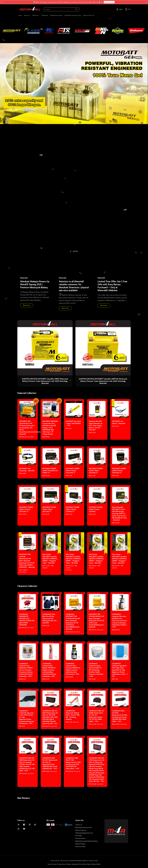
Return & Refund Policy (94, 864)
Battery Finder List (89, 15)
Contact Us (79, 825)
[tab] (71, 251)
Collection (35, 15)
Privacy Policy (62, 864)
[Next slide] (141, 253)
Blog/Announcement (56, 15)
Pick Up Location (80, 838)
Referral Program (80, 844)
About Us (27, 15)
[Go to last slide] (136, 253)
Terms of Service (52, 864)
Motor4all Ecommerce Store (73, 15)
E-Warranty (45, 15)
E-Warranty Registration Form (84, 833)
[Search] (76, 9)
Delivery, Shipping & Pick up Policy (76, 864)
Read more (27, 305)
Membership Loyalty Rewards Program (87, 841)
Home (20, 15)
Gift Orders (79, 836)
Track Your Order (80, 847)
